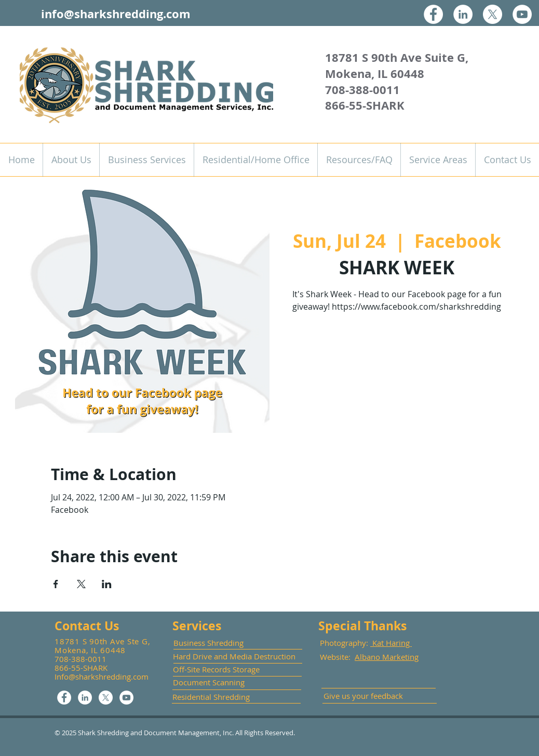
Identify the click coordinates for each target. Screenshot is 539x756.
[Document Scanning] (212, 682)
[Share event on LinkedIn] (107, 584)
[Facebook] (433, 14)
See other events (397, 365)
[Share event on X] (81, 584)
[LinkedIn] (463, 14)
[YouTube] (522, 14)
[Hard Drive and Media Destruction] (235, 656)
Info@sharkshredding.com (102, 677)
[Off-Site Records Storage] (218, 669)
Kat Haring (391, 643)
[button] (147, 160)
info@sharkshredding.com (116, 14)
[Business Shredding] (218, 643)
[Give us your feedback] (367, 696)
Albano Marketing (387, 657)
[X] (493, 14)
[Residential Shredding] (212, 697)
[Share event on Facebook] (56, 584)
